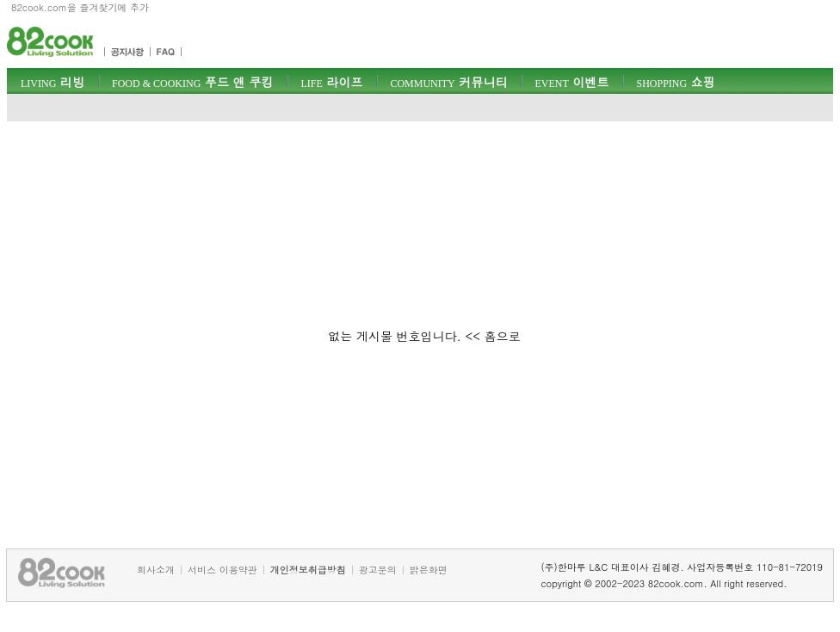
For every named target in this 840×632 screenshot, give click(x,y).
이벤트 (571, 82)
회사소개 (156, 570)
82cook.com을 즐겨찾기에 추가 (80, 7)
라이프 (331, 82)
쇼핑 (675, 82)
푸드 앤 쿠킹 (192, 82)
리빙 (52, 82)
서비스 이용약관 (222, 570)
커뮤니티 (448, 82)
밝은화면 (429, 570)
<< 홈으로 (493, 336)
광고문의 (378, 570)
